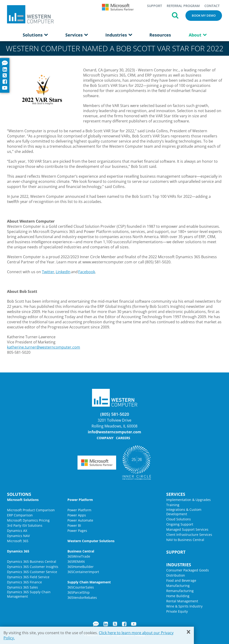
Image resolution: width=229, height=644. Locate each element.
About (198, 35)
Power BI (74, 525)
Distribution (176, 575)
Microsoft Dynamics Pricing (28, 520)
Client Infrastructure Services (189, 535)
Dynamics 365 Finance (24, 582)
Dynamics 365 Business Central (32, 561)
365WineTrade (79, 556)
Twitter (48, 272)
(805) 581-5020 (115, 414)
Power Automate (80, 520)
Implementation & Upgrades (188, 500)
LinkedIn (63, 272)
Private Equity (177, 611)
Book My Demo (204, 15)
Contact (212, 6)
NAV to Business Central (185, 540)
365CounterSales (81, 587)
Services (76, 35)
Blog (96, 624)
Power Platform (79, 510)
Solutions (35, 35)
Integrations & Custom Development (184, 512)
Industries (119, 35)
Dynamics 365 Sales (22, 587)
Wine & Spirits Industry (184, 606)
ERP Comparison (20, 515)
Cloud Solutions (179, 519)
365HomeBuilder (81, 567)
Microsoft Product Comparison (31, 510)
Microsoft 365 (18, 541)
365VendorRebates (82, 598)
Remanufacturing (180, 591)
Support (155, 6)
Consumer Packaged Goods (188, 570)
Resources (160, 35)
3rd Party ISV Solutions (25, 525)
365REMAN (76, 561)
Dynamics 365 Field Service (28, 577)
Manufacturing (178, 586)
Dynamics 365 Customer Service (32, 572)
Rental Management (182, 601)
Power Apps (77, 515)
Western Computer (30, 14)
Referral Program (183, 6)
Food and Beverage (181, 580)
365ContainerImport (83, 572)
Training (173, 505)
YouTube (134, 624)
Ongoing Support (180, 524)
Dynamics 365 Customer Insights (33, 567)
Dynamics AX (17, 531)
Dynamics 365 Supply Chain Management (29, 594)
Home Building (178, 596)
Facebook (87, 272)
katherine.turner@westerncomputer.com (44, 347)
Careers (123, 438)
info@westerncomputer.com (114, 432)
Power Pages (77, 531)
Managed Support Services (187, 529)
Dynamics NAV (18, 536)
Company (105, 438)
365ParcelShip (79, 592)
